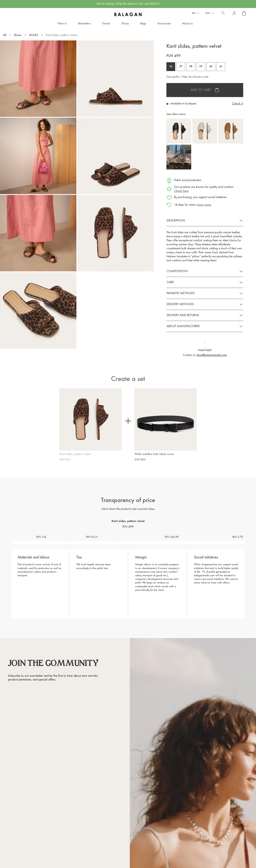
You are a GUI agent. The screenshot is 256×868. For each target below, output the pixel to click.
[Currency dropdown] (210, 13)
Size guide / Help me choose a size (187, 77)
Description (176, 221)
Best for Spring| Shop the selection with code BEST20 (128, 4)
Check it (237, 104)
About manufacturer (183, 326)
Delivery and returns (183, 315)
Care (170, 282)
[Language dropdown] (196, 13)
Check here (181, 191)
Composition (177, 271)
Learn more (204, 205)
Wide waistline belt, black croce (154, 454)
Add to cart (201, 90)
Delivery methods (180, 304)
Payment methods (180, 293)
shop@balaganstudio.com (212, 355)
